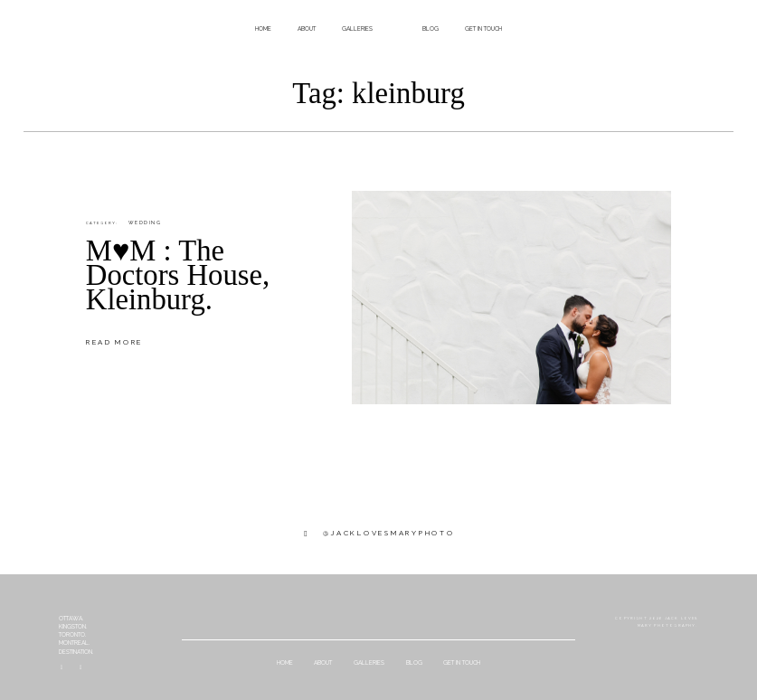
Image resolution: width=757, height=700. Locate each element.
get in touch (483, 29)
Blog (431, 29)
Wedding (145, 222)
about (307, 29)
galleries (357, 29)
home (263, 29)
